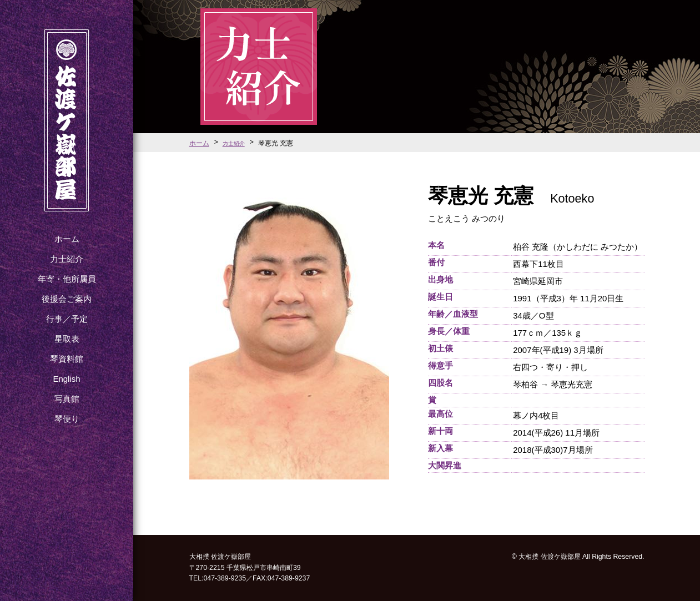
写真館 (67, 399)
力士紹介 (67, 259)
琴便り (67, 419)
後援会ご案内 (67, 299)
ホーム (67, 239)
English (66, 379)
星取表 (67, 339)
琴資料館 (67, 359)
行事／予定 (67, 319)
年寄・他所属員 (67, 279)
